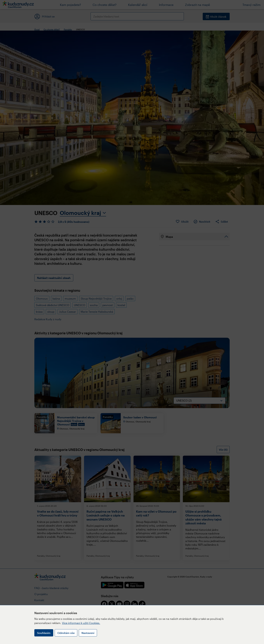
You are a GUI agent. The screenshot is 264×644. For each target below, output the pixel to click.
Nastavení (88, 633)
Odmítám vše (66, 633)
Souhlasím (44, 633)
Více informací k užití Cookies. (81, 623)
